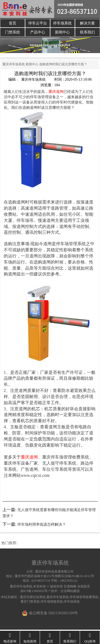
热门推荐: (9, 544)
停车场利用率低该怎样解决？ (42, 526)
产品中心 (38, 33)
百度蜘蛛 (70, 587)
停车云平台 (38, 23)
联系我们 (87, 33)
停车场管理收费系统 (84, 598)
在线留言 (84, 587)
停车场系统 (62, 23)
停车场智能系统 (52, 603)
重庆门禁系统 (30, 603)
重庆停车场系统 (14, 65)
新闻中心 (62, 33)
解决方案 (87, 23)
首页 (13, 23)
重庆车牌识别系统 (33, 598)
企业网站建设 (70, 592)
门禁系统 (13, 33)
